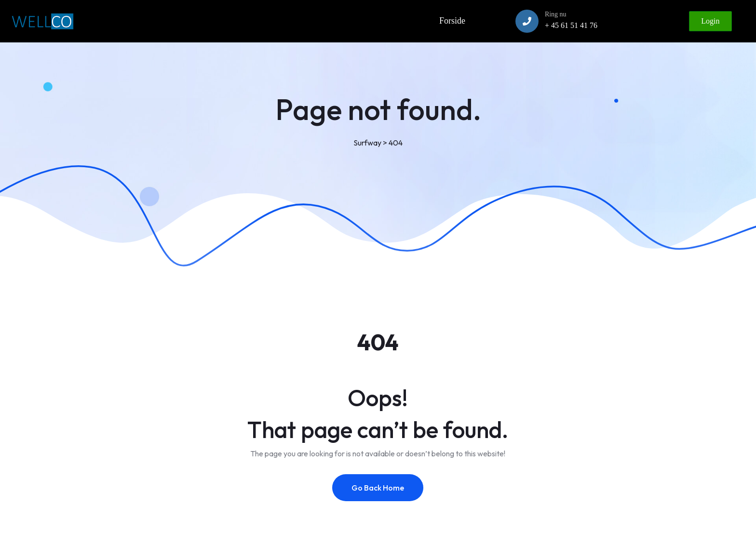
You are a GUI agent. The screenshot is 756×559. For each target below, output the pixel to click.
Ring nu (556, 14)
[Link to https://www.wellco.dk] (42, 21)
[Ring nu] (527, 21)
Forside (452, 21)
